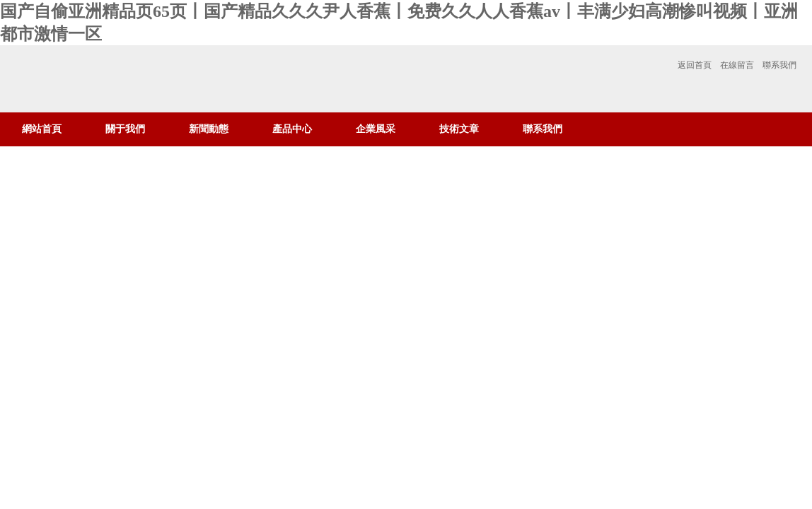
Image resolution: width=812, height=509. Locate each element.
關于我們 (125, 129)
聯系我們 (779, 65)
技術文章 (459, 129)
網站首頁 (42, 129)
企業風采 (376, 129)
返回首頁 (695, 65)
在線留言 (737, 65)
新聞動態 (209, 129)
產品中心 (292, 129)
